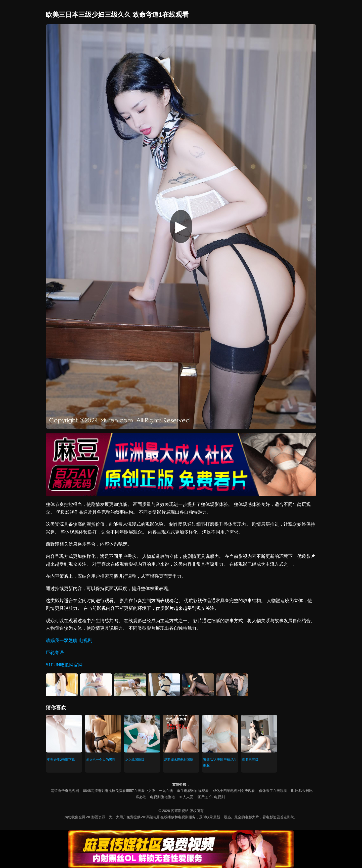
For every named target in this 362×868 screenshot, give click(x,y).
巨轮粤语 (55, 653)
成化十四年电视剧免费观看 (234, 791)
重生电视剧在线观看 (193, 791)
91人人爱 (186, 797)
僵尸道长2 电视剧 (211, 797)
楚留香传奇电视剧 (65, 791)
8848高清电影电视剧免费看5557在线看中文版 (119, 791)
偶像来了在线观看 (273, 791)
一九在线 (166, 791)
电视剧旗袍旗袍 (162, 797)
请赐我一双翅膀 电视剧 (69, 641)
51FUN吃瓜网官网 (64, 665)
